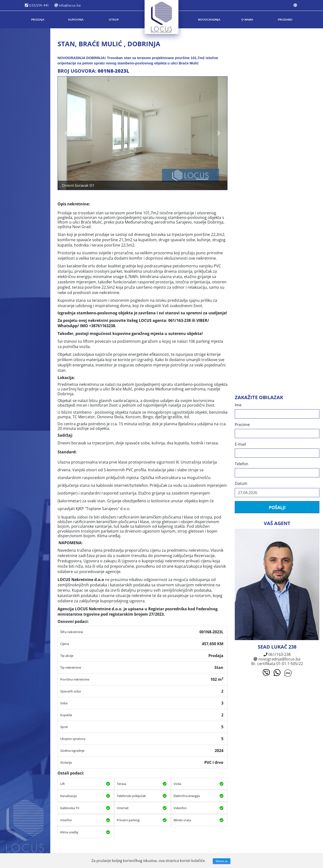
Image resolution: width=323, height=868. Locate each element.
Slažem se (222, 861)
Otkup (114, 20)
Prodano (285, 20)
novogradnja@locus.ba (277, 659)
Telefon (242, 464)
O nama (247, 20)
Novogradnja (209, 20)
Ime (238, 405)
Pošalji (277, 507)
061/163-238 (277, 654)
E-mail (240, 444)
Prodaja (38, 20)
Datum (241, 484)
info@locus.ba (67, 5)
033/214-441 (37, 5)
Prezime (242, 425)
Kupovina (76, 20)
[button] (66, 133)
